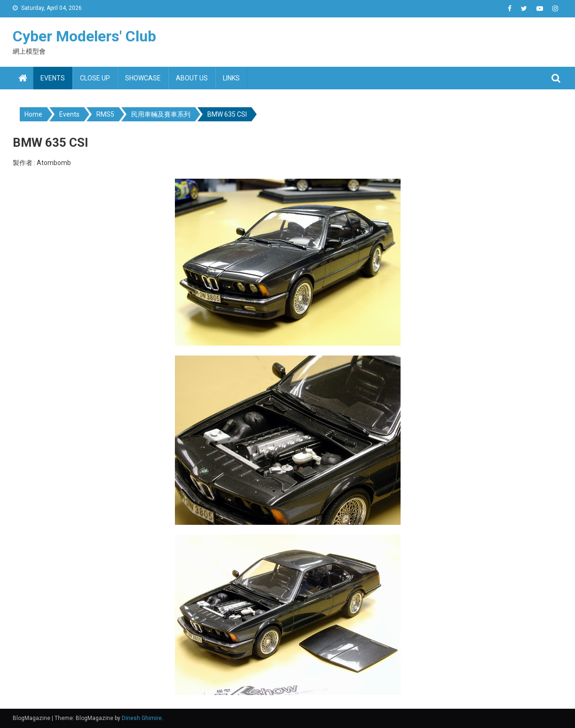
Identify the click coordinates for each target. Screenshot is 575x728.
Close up (95, 78)
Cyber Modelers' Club (84, 36)
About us (192, 78)
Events (53, 78)
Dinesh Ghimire (142, 718)
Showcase (143, 78)
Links (231, 78)
